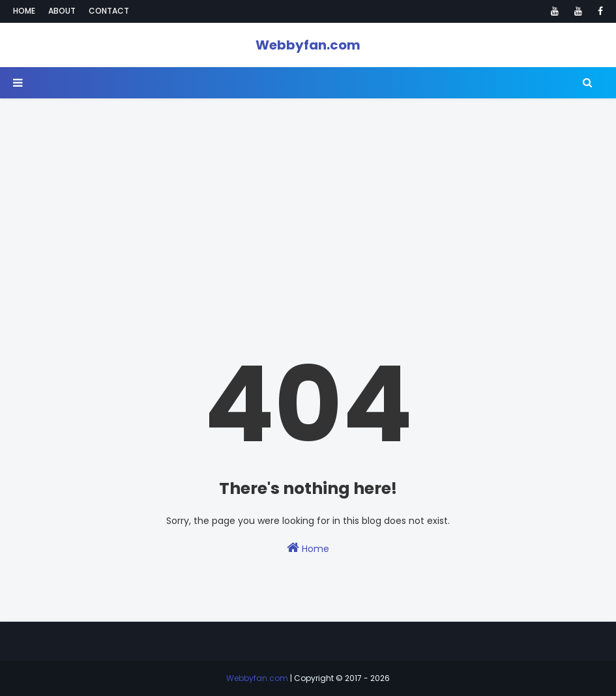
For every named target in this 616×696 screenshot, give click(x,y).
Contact (109, 11)
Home (24, 11)
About (62, 11)
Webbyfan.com (308, 45)
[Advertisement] (308, 190)
